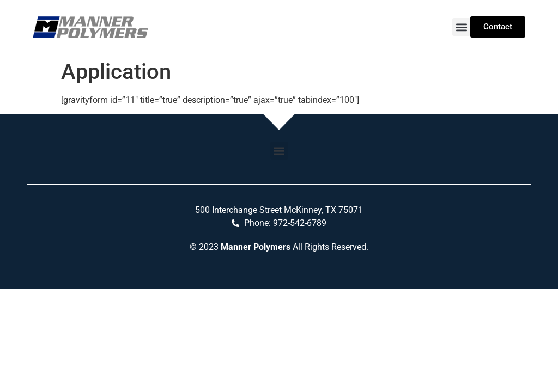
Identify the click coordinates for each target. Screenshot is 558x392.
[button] (461, 27)
